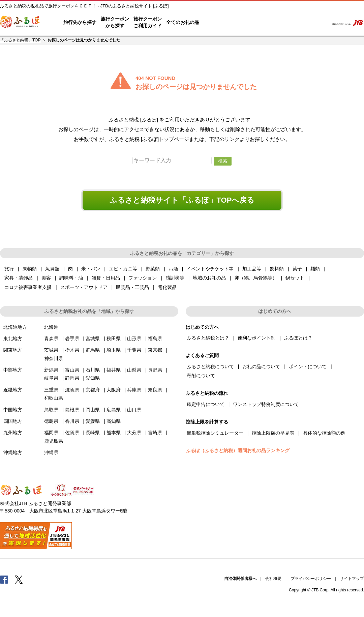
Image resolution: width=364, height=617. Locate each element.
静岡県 (72, 378)
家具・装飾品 (19, 278)
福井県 (114, 370)
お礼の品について (261, 366)
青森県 (51, 339)
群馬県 (93, 350)
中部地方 (13, 370)
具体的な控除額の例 (324, 433)
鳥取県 (51, 410)
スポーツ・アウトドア (84, 287)
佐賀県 (72, 433)
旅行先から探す (80, 22)
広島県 (114, 410)
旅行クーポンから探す (115, 22)
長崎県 (93, 433)
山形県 (134, 339)
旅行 (9, 269)
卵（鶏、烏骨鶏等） (256, 278)
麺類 (315, 269)
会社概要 (273, 579)
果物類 (30, 269)
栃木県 (72, 350)
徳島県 (51, 421)
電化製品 (167, 287)
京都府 (93, 390)
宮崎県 (155, 433)
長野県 (155, 370)
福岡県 (51, 433)
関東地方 (13, 350)
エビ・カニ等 (123, 269)
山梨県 (134, 370)
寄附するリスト (300, 23)
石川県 (93, 370)
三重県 (51, 390)
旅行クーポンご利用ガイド (148, 22)
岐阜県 (51, 378)
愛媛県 (93, 421)
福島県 (155, 339)
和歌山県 (54, 398)
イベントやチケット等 (210, 269)
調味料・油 (71, 278)
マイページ (279, 23)
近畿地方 (13, 390)
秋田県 (114, 339)
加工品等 (252, 269)
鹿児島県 (54, 441)
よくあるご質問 (253, 23)
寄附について (201, 376)
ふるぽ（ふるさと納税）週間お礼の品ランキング (238, 450)
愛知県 (93, 378)
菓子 (297, 269)
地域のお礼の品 (209, 278)
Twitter (19, 579)
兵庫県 (134, 390)
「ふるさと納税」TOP (20, 40)
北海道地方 (15, 327)
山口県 (134, 410)
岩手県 (72, 339)
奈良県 (155, 390)
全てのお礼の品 (183, 22)
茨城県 (51, 350)
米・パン (91, 269)
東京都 (155, 350)
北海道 (51, 327)
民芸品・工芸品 (132, 287)
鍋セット (295, 278)
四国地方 (13, 421)
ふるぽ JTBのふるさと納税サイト (20, 23)
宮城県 (93, 339)
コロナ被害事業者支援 (28, 287)
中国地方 (13, 410)
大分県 (134, 433)
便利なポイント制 (256, 338)
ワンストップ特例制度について (266, 404)
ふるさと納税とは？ (208, 338)
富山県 (72, 370)
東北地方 (13, 339)
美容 (46, 278)
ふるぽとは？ (298, 338)
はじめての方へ (218, 23)
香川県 (72, 421)
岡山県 (93, 410)
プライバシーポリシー (311, 579)
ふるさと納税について (210, 366)
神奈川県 (54, 358)
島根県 (72, 410)
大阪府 (114, 390)
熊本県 (114, 433)
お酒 (173, 269)
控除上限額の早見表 (273, 433)
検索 (319, 23)
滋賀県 (72, 390)
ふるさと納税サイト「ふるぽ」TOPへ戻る (182, 200)
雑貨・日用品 (106, 278)
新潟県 (51, 370)
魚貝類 (52, 269)
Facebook (4, 579)
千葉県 (134, 350)
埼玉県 (114, 350)
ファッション (143, 278)
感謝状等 (175, 278)
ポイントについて (308, 366)
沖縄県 (51, 452)
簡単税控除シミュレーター (215, 433)
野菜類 (153, 269)
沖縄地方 (13, 452)
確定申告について (206, 404)
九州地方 (13, 433)
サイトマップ (352, 579)
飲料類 (277, 269)
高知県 (114, 421)
